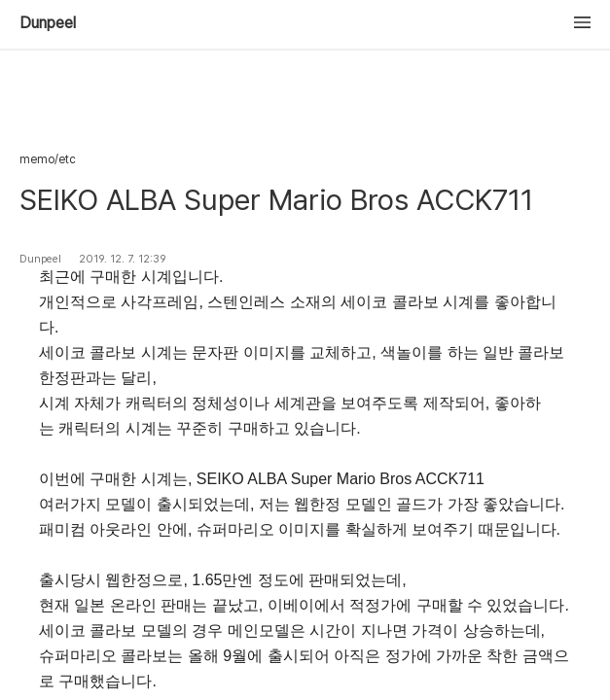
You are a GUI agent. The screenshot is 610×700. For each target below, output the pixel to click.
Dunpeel (48, 23)
